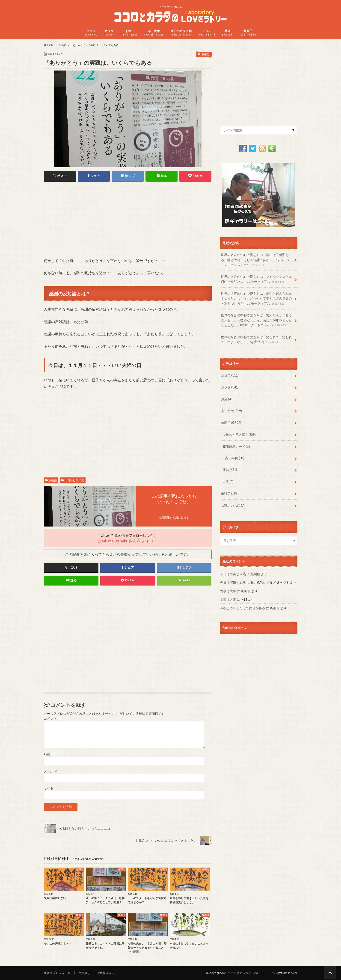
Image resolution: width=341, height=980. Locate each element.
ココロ (91, 33)
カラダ (109, 33)
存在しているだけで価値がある (243, 608)
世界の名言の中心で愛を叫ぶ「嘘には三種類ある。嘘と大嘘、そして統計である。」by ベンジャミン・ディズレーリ (257, 260)
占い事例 (235, 458)
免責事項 (84, 973)
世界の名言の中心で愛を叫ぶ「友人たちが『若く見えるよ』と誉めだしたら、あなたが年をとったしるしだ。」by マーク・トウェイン (256, 320)
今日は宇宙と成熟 (233, 574)
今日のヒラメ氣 (181, 33)
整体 (227, 33)
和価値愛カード (237, 446)
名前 (49, 754)
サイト (49, 788)
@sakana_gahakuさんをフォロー (128, 541)
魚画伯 (248, 33)
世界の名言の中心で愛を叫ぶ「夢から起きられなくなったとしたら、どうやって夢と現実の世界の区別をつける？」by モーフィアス (256, 299)
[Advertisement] (128, 223)
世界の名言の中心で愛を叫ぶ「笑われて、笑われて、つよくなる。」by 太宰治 (256, 340)
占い (207, 33)
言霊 (228, 482)
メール (51, 771)
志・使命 (154, 33)
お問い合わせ (107, 973)
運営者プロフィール (57, 973)
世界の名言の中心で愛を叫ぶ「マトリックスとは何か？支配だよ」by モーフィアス (256, 279)
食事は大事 (228, 591)
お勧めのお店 (233, 505)
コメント (52, 718)
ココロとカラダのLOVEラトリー (249, 973)
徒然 (230, 470)
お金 (129, 33)
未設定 (229, 493)
